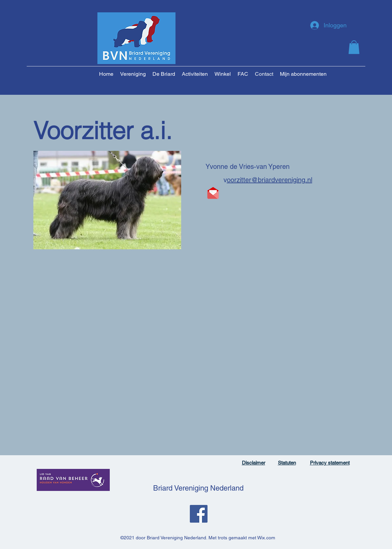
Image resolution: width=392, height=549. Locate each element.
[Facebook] (199, 514)
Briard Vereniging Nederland (198, 488)
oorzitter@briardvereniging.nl (270, 180)
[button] (354, 47)
